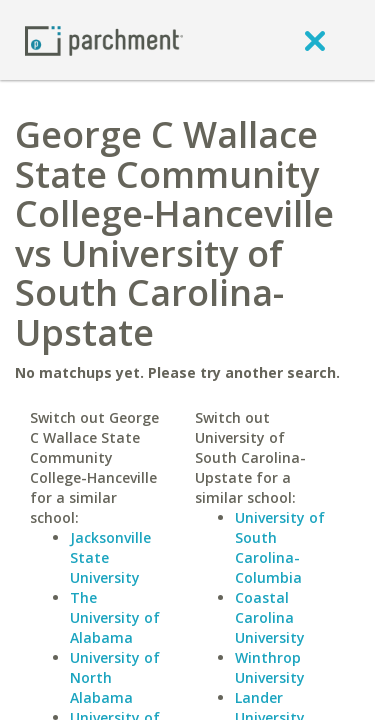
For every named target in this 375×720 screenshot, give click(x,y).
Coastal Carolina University (270, 617)
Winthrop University (270, 667)
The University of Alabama (115, 617)
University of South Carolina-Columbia (280, 547)
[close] (315, 40)
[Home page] (104, 39)
